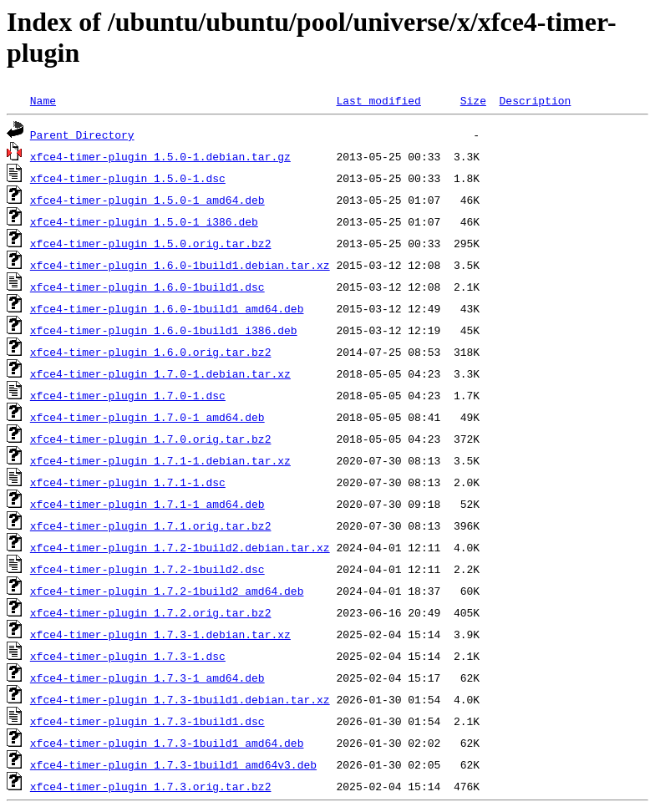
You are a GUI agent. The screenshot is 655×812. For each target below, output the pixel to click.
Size (473, 100)
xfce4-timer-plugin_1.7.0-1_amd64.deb (147, 417)
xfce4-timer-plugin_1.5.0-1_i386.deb (144, 221)
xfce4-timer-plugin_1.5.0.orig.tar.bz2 (151, 243)
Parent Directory (82, 134)
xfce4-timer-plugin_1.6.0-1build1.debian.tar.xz (180, 265)
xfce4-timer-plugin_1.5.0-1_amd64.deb (147, 200)
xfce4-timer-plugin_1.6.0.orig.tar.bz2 (151, 352)
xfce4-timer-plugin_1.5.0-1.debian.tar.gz (160, 156)
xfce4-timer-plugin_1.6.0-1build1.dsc (147, 287)
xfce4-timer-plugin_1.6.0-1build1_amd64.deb (167, 308)
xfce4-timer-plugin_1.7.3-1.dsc (128, 656)
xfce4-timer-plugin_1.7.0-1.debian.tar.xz (160, 373)
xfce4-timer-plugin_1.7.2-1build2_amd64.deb (167, 591)
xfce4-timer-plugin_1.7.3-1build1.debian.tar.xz (180, 699)
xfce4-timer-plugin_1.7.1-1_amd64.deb (147, 504)
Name (43, 100)
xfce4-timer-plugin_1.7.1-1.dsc (128, 482)
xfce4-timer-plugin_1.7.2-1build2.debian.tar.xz (180, 547)
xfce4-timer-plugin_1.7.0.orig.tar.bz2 (151, 439)
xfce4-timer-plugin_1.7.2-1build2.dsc (147, 569)
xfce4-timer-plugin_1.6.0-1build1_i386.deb (164, 330)
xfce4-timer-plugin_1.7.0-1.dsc (128, 395)
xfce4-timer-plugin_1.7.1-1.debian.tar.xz (160, 460)
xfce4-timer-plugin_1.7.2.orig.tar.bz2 (151, 612)
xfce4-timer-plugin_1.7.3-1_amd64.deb (147, 678)
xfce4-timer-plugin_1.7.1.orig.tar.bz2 (151, 525)
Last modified (378, 100)
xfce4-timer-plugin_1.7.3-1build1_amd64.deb (167, 743)
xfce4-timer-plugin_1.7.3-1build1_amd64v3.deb (173, 764)
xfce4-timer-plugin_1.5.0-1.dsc (128, 178)
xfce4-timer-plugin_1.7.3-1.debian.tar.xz (160, 634)
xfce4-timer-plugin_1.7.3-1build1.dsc (147, 721)
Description (535, 100)
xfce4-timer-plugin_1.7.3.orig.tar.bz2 (151, 786)
